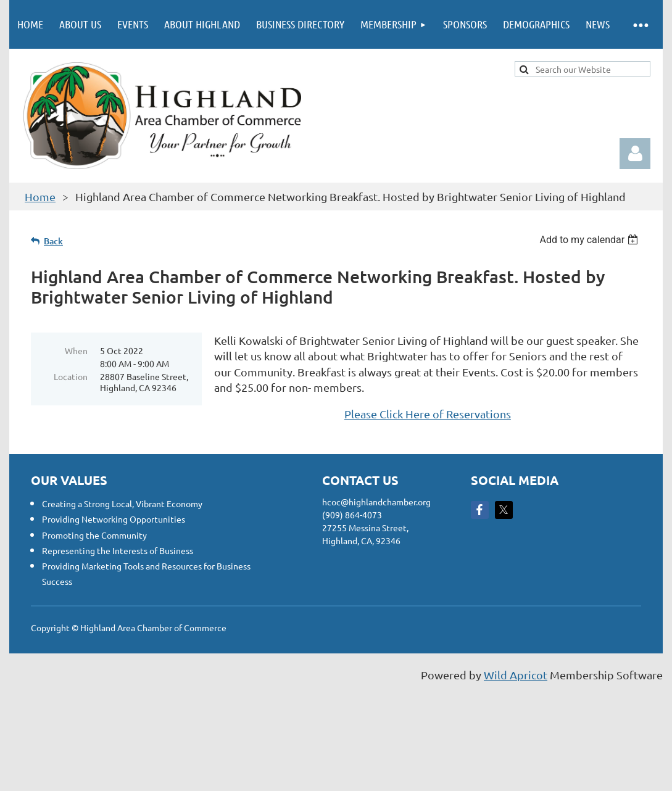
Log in (635, 154)
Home (40, 197)
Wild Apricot (516, 675)
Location (71, 376)
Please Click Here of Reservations (428, 414)
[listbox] (590, 240)
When (76, 350)
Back (53, 241)
